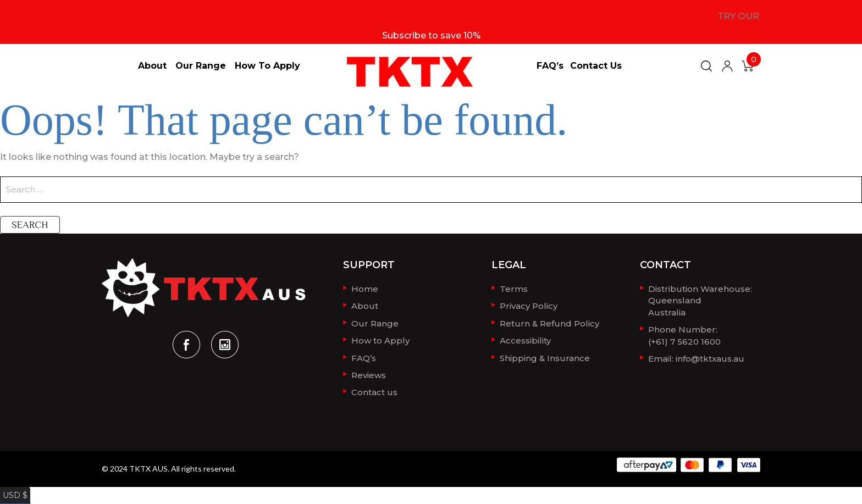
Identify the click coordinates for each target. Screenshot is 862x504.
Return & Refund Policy (549, 321)
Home (365, 288)
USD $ (13, 487)
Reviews (369, 371)
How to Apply (267, 66)
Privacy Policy (529, 305)
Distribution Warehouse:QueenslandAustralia (700, 299)
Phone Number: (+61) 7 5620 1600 (684, 332)
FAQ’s (550, 66)
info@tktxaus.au (710, 354)
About (152, 66)
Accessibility (525, 338)
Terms (514, 288)
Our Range (201, 66)
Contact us (596, 66)
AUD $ (14, 498)
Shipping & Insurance (545, 354)
